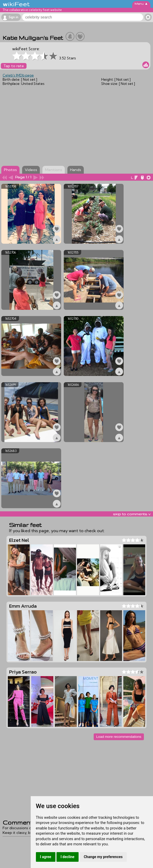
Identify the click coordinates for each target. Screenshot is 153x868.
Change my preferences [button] (103, 857)
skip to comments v (132, 514)
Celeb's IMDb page (18, 75)
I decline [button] (68, 857)
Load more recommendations (119, 737)
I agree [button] (46, 857)
